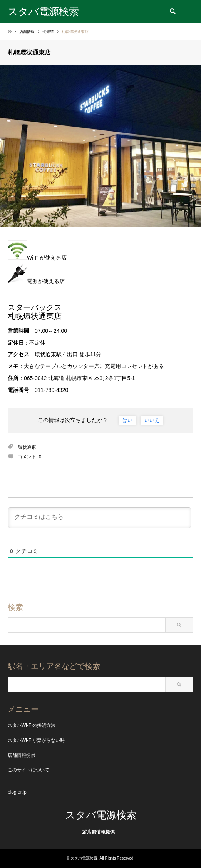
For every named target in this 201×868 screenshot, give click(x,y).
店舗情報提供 (22, 755)
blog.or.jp (17, 792)
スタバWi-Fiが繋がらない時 (36, 740)
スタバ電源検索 (101, 815)
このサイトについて (28, 770)
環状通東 (27, 447)
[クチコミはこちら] (100, 518)
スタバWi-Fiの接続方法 (32, 725)
